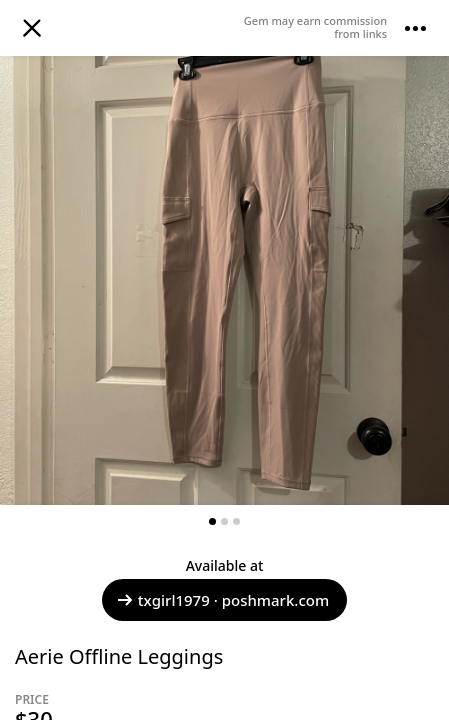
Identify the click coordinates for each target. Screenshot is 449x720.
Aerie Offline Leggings (119, 656)
